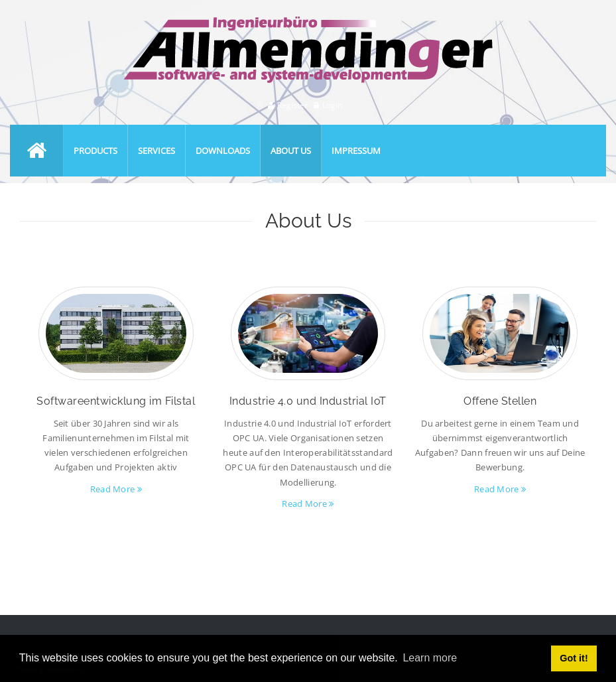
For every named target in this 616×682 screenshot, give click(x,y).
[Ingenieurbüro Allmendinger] (308, 22)
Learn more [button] (430, 658)
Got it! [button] (574, 658)
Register (292, 105)
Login (332, 105)
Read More (116, 489)
